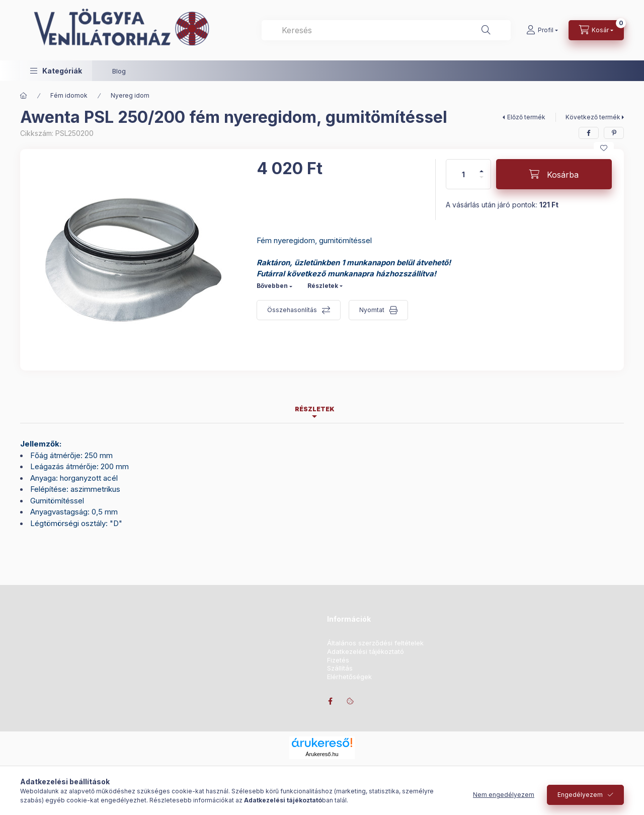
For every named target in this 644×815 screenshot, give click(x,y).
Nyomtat (372, 310)
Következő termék (593, 117)
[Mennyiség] (463, 174)
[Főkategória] (24, 96)
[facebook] (589, 133)
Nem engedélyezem (504, 795)
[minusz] (481, 181)
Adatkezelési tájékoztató (366, 652)
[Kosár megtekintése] (596, 30)
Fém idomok (69, 95)
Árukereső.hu (322, 754)
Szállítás (340, 668)
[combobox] (386, 30)
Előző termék (526, 117)
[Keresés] (486, 30)
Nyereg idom (130, 95)
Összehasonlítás (292, 310)
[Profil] (542, 30)
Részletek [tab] (315, 409)
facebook (330, 701)
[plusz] (481, 167)
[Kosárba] (554, 174)
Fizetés (338, 660)
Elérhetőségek (349, 677)
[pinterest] (614, 133)
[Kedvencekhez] (604, 148)
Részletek (323, 286)
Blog (119, 71)
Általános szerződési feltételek (375, 643)
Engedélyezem (580, 795)
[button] (56, 71)
